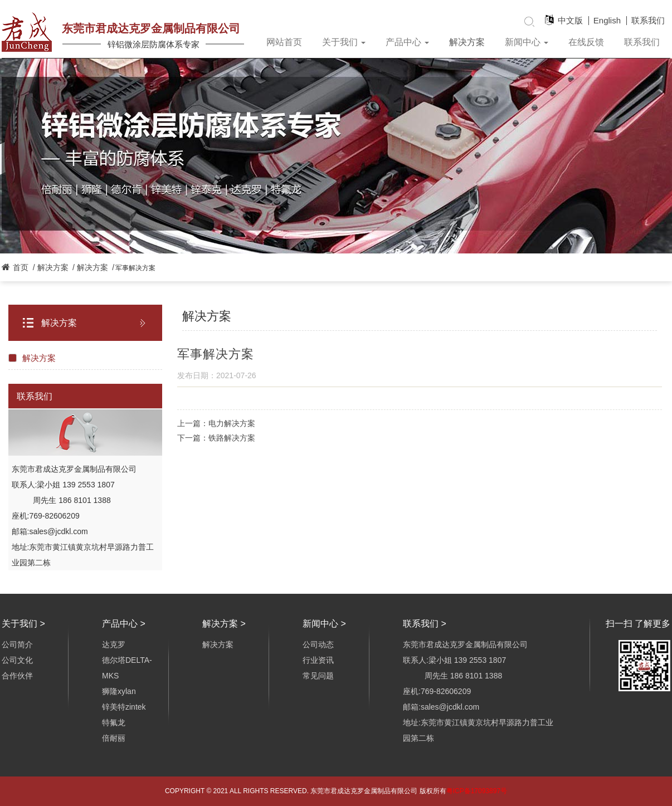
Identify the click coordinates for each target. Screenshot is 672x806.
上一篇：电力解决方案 (216, 423)
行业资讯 (318, 660)
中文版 (570, 21)
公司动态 (318, 644)
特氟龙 (114, 722)
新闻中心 (527, 42)
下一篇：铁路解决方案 (216, 438)
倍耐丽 (114, 738)
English (607, 21)
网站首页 (284, 42)
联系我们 (648, 21)
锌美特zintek (124, 707)
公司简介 (17, 644)
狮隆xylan (119, 691)
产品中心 (407, 42)
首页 (21, 267)
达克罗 (114, 644)
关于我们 (344, 42)
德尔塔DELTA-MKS (127, 668)
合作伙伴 (17, 676)
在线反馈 (586, 42)
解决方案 (467, 42)
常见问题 (318, 676)
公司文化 (17, 660)
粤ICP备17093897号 (477, 791)
